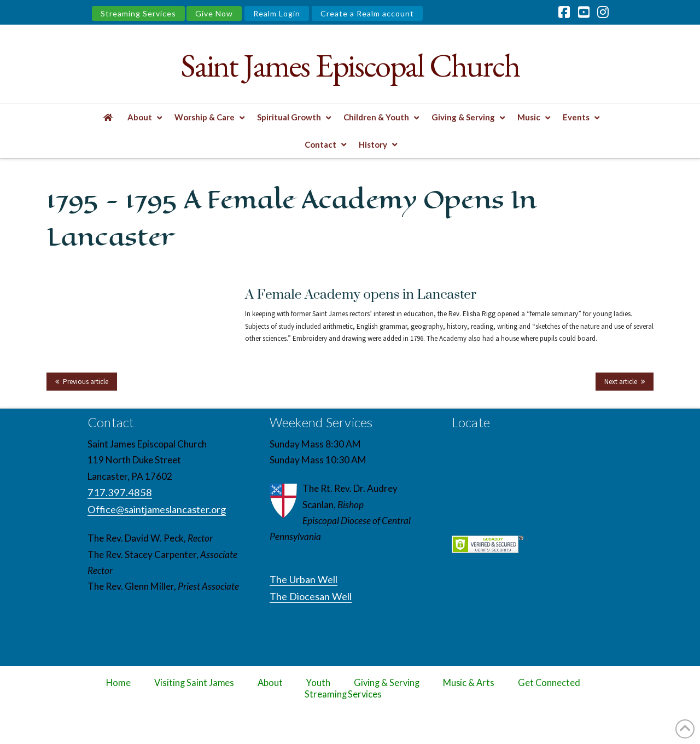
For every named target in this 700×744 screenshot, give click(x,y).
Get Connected (549, 683)
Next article (621, 382)
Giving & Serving (386, 683)
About (270, 683)
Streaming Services (138, 13)
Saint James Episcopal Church (350, 65)
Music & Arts (469, 683)
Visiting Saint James (194, 683)
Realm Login (277, 13)
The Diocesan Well (311, 596)
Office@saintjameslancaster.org (157, 509)
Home (118, 683)
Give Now (214, 13)
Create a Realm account (367, 13)
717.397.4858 (120, 492)
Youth (318, 683)
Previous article (86, 382)
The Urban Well (304, 579)
